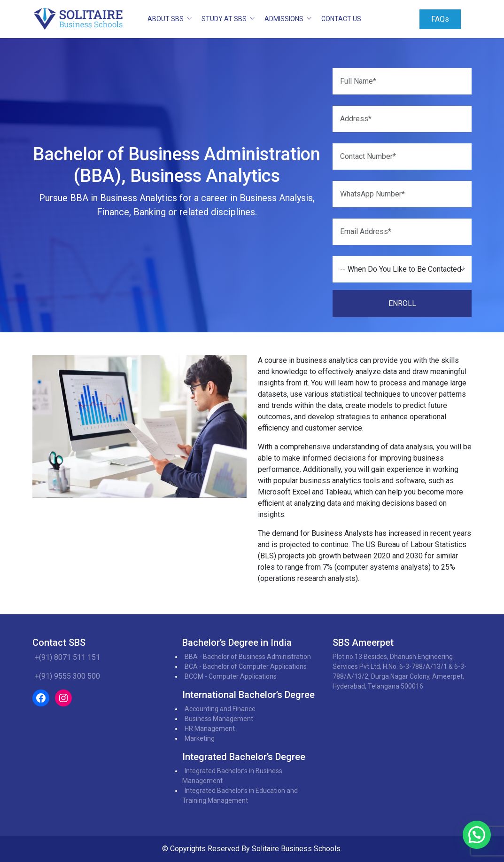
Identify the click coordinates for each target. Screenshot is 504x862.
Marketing (200, 738)
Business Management (219, 719)
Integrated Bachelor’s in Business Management (232, 776)
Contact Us (341, 19)
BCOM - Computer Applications (231, 676)
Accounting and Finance (220, 709)
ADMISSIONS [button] (285, 19)
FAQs (440, 19)
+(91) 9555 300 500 (67, 676)
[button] (477, 835)
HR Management (210, 729)
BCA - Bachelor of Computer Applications (246, 666)
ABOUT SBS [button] (166, 19)
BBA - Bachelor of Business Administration (248, 657)
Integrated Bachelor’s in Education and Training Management (240, 795)
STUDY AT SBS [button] (225, 19)
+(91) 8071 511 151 (67, 657)
